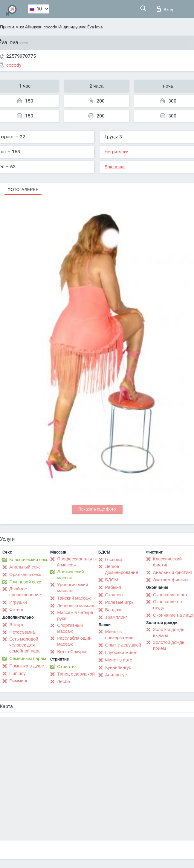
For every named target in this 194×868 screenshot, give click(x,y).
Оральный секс (25, 574)
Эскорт (16, 625)
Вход (165, 9)
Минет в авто (119, 660)
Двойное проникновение (25, 592)
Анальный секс (25, 567)
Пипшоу (17, 673)
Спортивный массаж (70, 628)
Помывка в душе (27, 666)
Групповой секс (25, 582)
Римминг (18, 681)
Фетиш (16, 610)
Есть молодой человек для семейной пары (25, 645)
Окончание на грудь (168, 605)
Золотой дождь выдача (169, 632)
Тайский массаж (74, 598)
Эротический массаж (70, 575)
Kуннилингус (118, 667)
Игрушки (18, 602)
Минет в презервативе (119, 635)
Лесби (64, 681)
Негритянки (117, 152)
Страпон (114, 595)
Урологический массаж (72, 588)
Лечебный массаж (76, 606)
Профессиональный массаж (77, 562)
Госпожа (114, 560)
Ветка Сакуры (71, 652)
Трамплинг (116, 617)
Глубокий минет (122, 652)
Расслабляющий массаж (74, 641)
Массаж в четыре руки (75, 615)
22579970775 (21, 56)
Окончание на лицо (173, 615)
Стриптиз (67, 667)
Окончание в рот (170, 595)
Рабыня (113, 587)
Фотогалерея (23, 190)
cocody (50, 27)
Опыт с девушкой (123, 645)
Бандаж (113, 610)
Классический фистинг (167, 562)
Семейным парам (28, 658)
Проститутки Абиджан (21, 27)
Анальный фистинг (173, 572)
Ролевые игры (120, 602)
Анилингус (116, 675)
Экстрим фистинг (171, 580)
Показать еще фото (97, 509)
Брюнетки (115, 167)
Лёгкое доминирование (122, 569)
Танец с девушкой (76, 674)
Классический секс (29, 560)
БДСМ (112, 580)
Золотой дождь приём (169, 645)
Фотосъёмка (22, 632)
